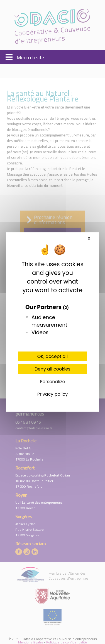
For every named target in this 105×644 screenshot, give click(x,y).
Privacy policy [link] (53, 394)
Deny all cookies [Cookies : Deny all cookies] (52, 369)
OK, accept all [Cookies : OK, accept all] (52, 356)
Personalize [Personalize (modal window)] (53, 382)
